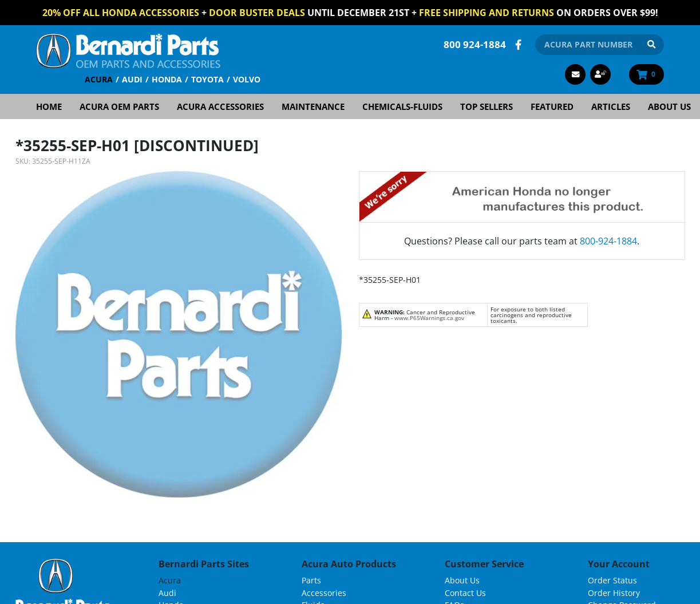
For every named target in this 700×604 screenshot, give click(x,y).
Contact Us (465, 593)
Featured (552, 106)
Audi (132, 79)
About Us (669, 106)
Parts (311, 580)
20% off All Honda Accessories (121, 13)
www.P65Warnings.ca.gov (429, 318)
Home (49, 106)
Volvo (247, 79)
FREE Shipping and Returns (487, 13)
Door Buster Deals (257, 13)
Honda (167, 79)
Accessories (324, 593)
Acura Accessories (220, 106)
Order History (614, 593)
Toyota (207, 79)
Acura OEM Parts (119, 106)
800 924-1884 (475, 44)
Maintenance (313, 106)
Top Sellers (487, 106)
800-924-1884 (608, 241)
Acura (99, 79)
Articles (611, 106)
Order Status (612, 580)
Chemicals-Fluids (402, 106)
